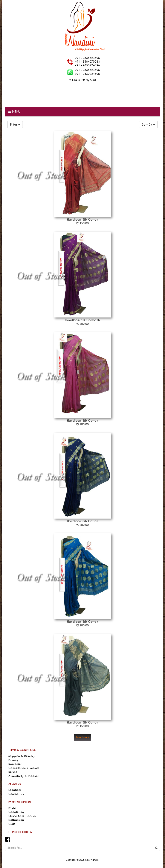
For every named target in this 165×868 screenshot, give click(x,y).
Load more (83, 737)
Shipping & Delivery (22, 756)
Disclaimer (15, 764)
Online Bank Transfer (22, 816)
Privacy (13, 760)
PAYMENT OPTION (20, 802)
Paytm (12, 808)
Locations (15, 790)
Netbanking (16, 820)
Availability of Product (24, 776)
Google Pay (16, 812)
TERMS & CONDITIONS (22, 750)
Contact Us (16, 794)
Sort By (148, 125)
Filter (15, 125)
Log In (75, 80)
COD (12, 824)
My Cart (89, 80)
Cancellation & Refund (24, 768)
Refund (13, 772)
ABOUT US (15, 784)
